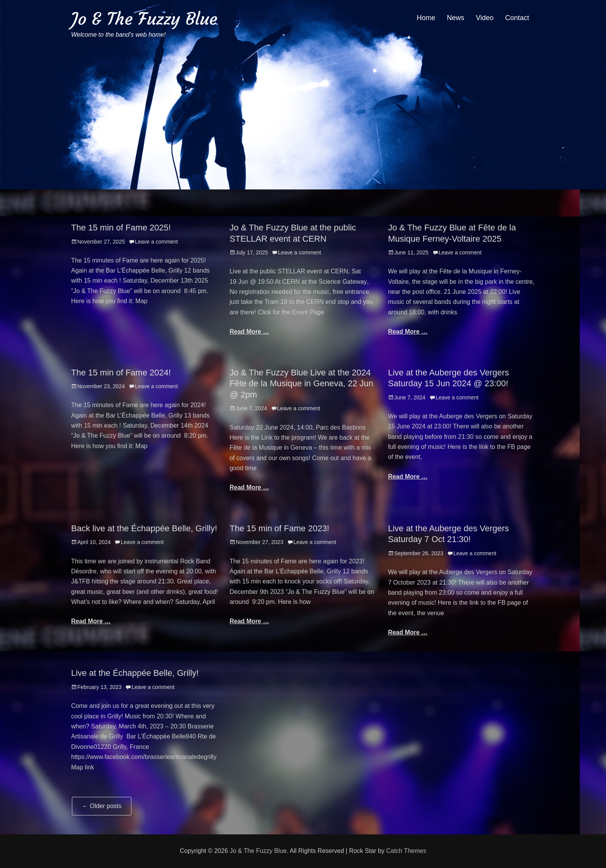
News (455, 18)
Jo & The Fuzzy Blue (144, 19)
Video (485, 18)
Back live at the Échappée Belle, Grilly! (144, 528)
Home (426, 18)
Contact (517, 18)
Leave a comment (156, 242)
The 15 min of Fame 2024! (121, 373)
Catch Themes (406, 851)
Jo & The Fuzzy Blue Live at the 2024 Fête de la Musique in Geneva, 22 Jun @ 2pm (301, 384)
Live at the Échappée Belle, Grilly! (135, 673)
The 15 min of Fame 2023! (279, 528)
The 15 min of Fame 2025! (121, 228)
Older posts (102, 806)
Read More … (249, 332)
